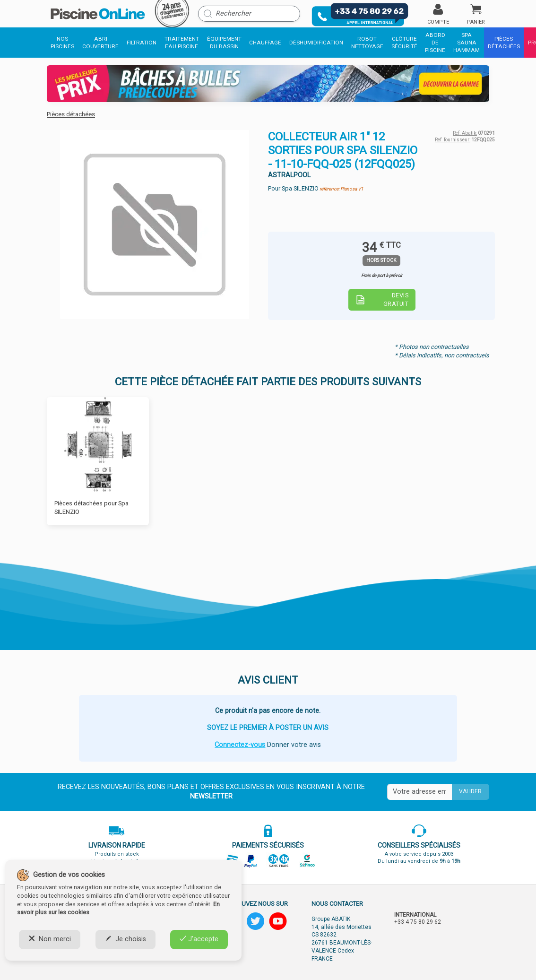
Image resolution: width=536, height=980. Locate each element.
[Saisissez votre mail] (419, 792)
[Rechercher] (249, 14)
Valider (470, 791)
